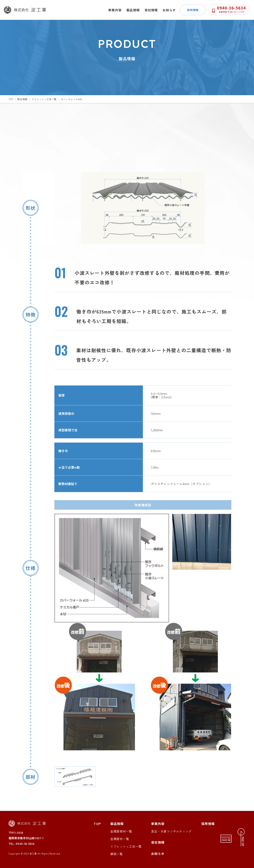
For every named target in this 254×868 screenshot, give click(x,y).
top (11, 99)
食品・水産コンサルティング (171, 831)
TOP (97, 824)
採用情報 (193, 10)
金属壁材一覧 (120, 839)
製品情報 (133, 10)
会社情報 (151, 10)
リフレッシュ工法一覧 (44, 99)
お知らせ (169, 10)
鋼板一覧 (117, 854)
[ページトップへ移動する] (241, 837)
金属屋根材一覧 (121, 831)
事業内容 (115, 10)
